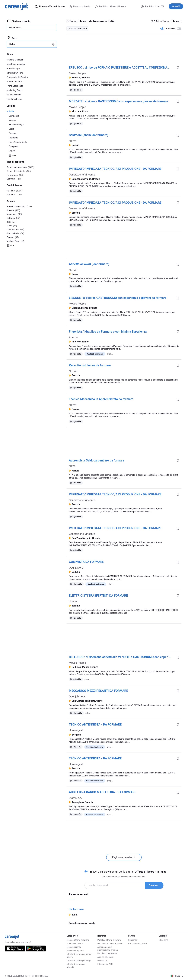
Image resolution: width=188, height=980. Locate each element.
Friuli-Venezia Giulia (18, 142)
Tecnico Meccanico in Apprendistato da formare (101, 399)
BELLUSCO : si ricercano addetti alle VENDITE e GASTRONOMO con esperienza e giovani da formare (122, 657)
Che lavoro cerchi (19, 21)
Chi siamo (163, 940)
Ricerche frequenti (75, 951)
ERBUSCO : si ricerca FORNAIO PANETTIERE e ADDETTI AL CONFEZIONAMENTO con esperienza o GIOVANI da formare (122, 68)
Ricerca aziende (74, 947)
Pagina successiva (124, 857)
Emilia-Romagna (17, 125)
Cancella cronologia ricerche (82, 923)
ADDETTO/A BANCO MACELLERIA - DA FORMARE (103, 792)
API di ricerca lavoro (137, 944)
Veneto (12, 120)
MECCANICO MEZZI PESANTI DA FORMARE (98, 691)
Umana (73, 601)
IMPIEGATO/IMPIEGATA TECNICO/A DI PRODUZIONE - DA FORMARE (115, 169)
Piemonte (14, 138)
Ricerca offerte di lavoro (78, 940)
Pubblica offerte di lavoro (109, 940)
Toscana (13, 133)
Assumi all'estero (105, 957)
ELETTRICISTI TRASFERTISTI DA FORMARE (98, 596)
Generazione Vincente (82, 175)
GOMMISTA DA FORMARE (86, 562)
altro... (110, 354)
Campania (14, 146)
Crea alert (154, 885)
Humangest (76, 730)
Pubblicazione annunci (108, 953)
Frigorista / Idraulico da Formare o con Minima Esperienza (108, 332)
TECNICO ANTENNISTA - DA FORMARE (95, 724)
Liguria (12, 151)
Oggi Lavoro (76, 568)
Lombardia (14, 116)
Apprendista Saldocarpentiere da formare (97, 460)
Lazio (12, 129)
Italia (11, 111)
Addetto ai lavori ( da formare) (89, 264)
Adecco (74, 337)
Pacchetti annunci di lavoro (110, 944)
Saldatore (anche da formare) (89, 135)
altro (12, 156)
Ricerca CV (102, 961)
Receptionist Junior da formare (90, 365)
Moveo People (77, 73)
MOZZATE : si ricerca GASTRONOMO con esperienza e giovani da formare (119, 101)
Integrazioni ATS (105, 964)
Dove (12, 38)
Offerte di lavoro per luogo (79, 961)
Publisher (133, 940)
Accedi (176, 6)
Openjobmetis (77, 696)
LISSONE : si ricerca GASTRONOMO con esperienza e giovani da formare (118, 298)
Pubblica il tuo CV (152, 6)
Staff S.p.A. (76, 798)
